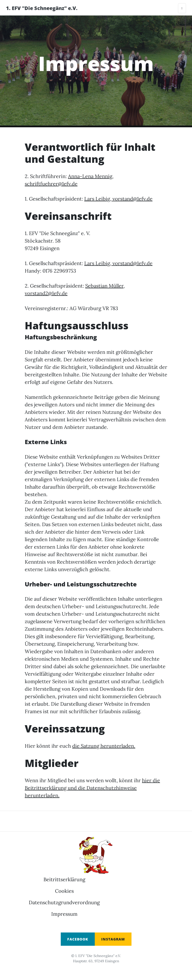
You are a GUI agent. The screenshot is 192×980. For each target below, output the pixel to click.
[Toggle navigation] (182, 8)
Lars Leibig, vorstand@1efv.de (118, 199)
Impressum (64, 914)
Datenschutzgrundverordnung (64, 902)
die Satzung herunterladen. (104, 746)
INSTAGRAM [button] (113, 939)
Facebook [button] (78, 939)
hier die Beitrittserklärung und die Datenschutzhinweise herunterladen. (92, 788)
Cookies (64, 891)
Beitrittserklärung (64, 879)
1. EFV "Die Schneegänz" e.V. (42, 8)
